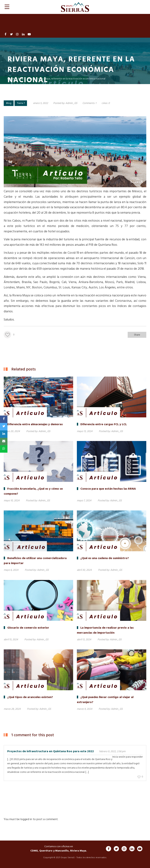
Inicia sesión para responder (128, 757)
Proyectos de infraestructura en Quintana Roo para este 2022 (51, 751)
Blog (9, 103)
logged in (26, 819)
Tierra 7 (21, 103)
